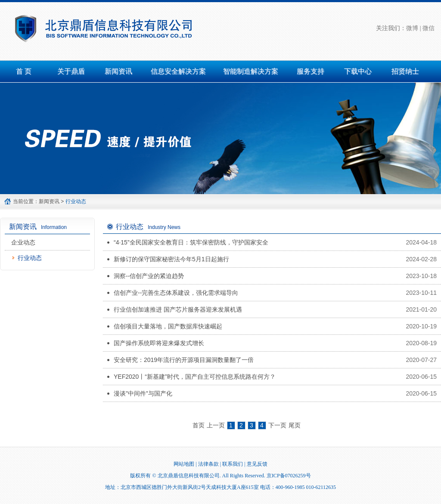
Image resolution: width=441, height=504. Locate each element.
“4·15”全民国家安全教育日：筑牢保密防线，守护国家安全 (191, 242)
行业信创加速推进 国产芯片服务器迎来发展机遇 (178, 309)
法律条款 (208, 464)
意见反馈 (257, 464)
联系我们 (233, 464)
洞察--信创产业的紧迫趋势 (149, 276)
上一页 (216, 425)
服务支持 (311, 71)
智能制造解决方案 (251, 71)
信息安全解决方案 (178, 71)
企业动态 (23, 242)
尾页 (295, 425)
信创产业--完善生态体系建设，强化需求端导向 (176, 293)
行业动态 (30, 258)
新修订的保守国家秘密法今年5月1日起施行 (171, 259)
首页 (199, 425)
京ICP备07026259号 (289, 476)
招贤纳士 (405, 71)
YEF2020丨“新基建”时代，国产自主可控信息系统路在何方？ (195, 377)
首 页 (24, 71)
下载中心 (358, 71)
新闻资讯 (118, 71)
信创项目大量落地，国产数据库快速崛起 (168, 326)
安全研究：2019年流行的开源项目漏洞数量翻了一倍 (184, 360)
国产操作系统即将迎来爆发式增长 (159, 343)
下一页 (277, 425)
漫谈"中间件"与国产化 (143, 393)
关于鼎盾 (71, 71)
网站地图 (184, 464)
